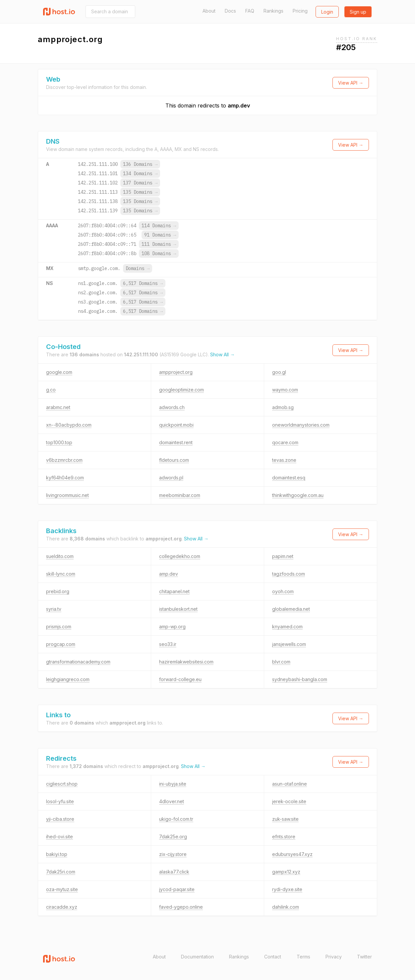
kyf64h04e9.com (65, 478)
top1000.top (59, 442)
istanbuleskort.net (178, 609)
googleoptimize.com (181, 390)
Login (327, 12)
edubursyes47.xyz (292, 854)
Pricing (300, 11)
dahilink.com (286, 907)
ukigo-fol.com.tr (176, 819)
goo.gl (279, 372)
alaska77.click (174, 872)
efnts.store (284, 837)
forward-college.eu (180, 679)
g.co (51, 390)
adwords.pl (171, 478)
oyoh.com (283, 591)
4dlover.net (172, 801)
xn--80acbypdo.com (69, 425)
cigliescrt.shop (62, 784)
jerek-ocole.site (289, 801)
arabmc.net (58, 407)
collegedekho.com (180, 556)
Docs (230, 11)
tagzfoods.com (289, 574)
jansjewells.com (289, 644)
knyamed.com (287, 627)
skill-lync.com (61, 574)
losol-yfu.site (60, 801)
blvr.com (281, 662)
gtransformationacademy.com (78, 662)
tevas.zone (284, 460)
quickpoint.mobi (176, 425)
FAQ (250, 11)
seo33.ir (168, 644)
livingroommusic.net (67, 495)
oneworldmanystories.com (301, 425)
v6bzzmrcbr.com (64, 460)
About (209, 11)
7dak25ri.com (61, 872)
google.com (59, 372)
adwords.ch (172, 407)
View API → (351, 83)
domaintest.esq (289, 478)
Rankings (273, 11)
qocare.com (285, 442)
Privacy (334, 957)
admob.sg (283, 407)
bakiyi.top (57, 854)
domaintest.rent (176, 442)
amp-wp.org (172, 627)
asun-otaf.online (290, 784)
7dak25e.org (173, 837)
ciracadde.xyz (62, 907)
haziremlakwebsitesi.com (186, 662)
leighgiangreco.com (68, 679)
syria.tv (54, 609)
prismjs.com (59, 627)
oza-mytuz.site (62, 889)
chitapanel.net (174, 591)
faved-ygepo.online (181, 907)
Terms (303, 957)
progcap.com (61, 644)
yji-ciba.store (60, 819)
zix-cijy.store (173, 854)
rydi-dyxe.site (287, 889)
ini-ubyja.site (173, 784)
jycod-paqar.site (177, 889)
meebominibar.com (180, 495)
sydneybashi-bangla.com (300, 679)
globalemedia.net (291, 609)
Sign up (358, 12)
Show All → (222, 354)
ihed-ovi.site (59, 837)
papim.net (283, 556)
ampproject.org (176, 372)
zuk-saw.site (285, 819)
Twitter (364, 957)
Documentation (197, 957)
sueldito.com (60, 556)
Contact (273, 957)
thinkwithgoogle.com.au (298, 495)
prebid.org (58, 591)
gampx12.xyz (286, 872)
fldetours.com (174, 460)
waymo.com (285, 390)
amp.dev (239, 105)
